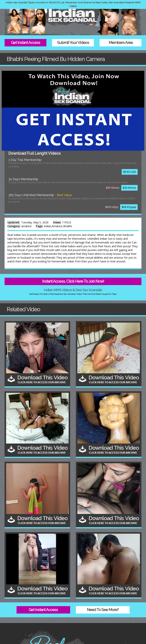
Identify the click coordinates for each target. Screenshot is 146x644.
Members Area (121, 43)
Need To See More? (103, 610)
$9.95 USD (130, 172)
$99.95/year (129, 207)
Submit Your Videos (73, 43)
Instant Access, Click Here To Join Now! (73, 281)
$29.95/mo (129, 188)
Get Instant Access (26, 43)
